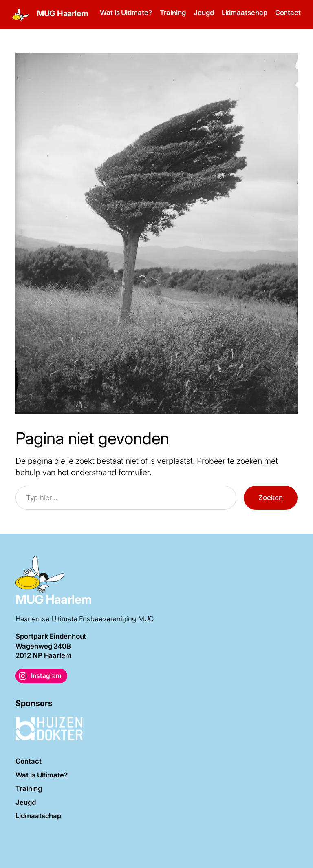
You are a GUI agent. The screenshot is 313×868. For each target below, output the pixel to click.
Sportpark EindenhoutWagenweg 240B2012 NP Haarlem (51, 646)
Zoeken (270, 498)
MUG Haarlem (63, 13)
